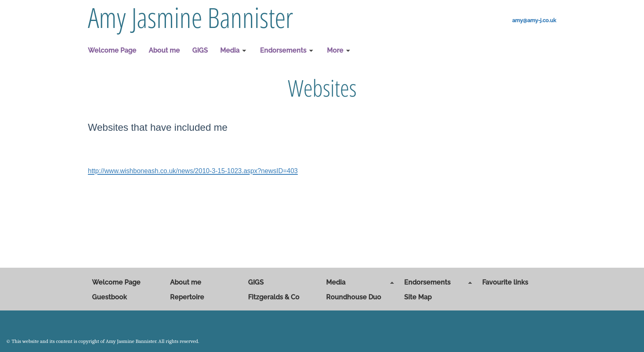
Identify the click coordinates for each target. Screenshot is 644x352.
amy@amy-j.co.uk (534, 20)
